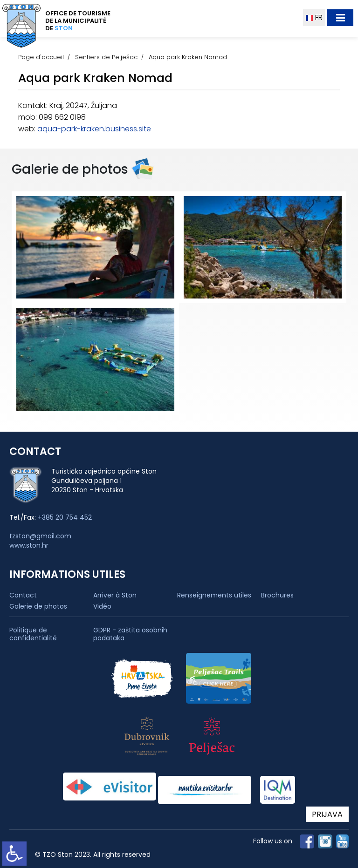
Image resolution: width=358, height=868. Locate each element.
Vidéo (102, 606)
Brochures (277, 595)
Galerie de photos (38, 606)
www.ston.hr (29, 545)
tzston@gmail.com (40, 536)
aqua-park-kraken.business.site (94, 129)
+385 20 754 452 (65, 517)
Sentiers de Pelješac (106, 57)
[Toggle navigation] (340, 18)
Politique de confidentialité (33, 634)
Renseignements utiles (214, 595)
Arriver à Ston (115, 595)
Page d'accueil (41, 57)
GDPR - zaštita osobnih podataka (130, 634)
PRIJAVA (327, 814)
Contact (23, 595)
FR (314, 17)
